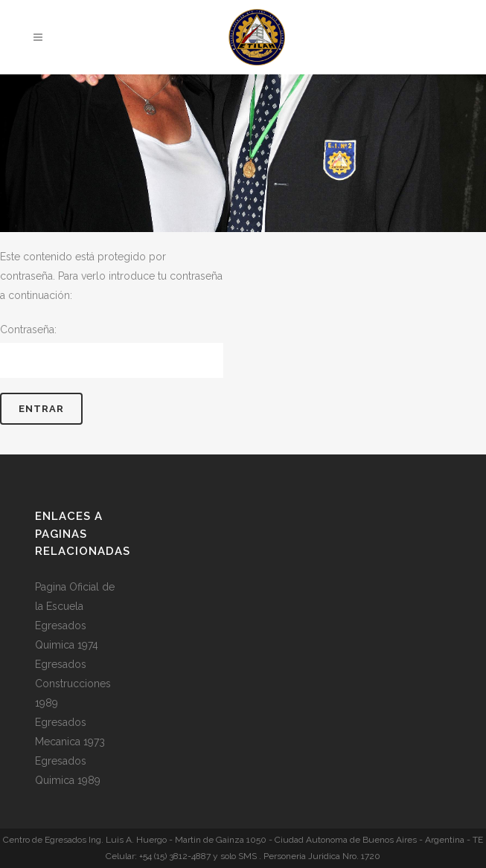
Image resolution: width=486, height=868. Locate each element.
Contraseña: (112, 351)
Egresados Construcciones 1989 (73, 684)
